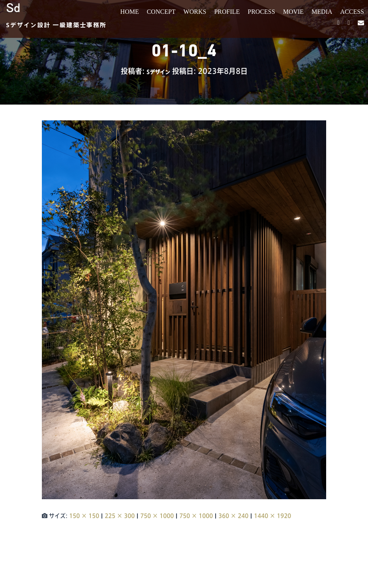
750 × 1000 (157, 516)
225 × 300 (120, 516)
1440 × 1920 (272, 516)
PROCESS (261, 12)
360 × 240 (233, 516)
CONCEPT (161, 12)
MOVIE (293, 12)
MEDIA (322, 12)
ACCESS (352, 12)
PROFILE (227, 12)
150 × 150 (84, 516)
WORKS (195, 12)
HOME (130, 12)
